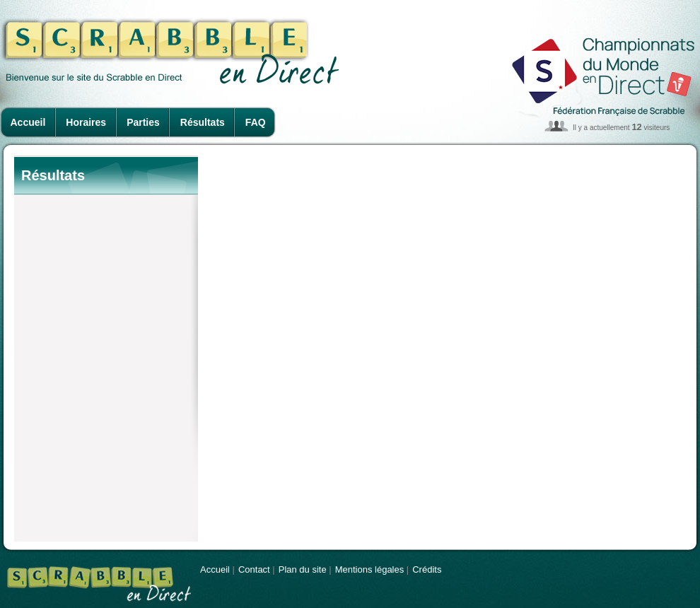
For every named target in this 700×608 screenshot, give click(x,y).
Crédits (427, 569)
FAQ (256, 122)
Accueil (28, 122)
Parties (143, 122)
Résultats (203, 122)
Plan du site (303, 569)
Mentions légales (370, 569)
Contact (254, 569)
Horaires (86, 122)
